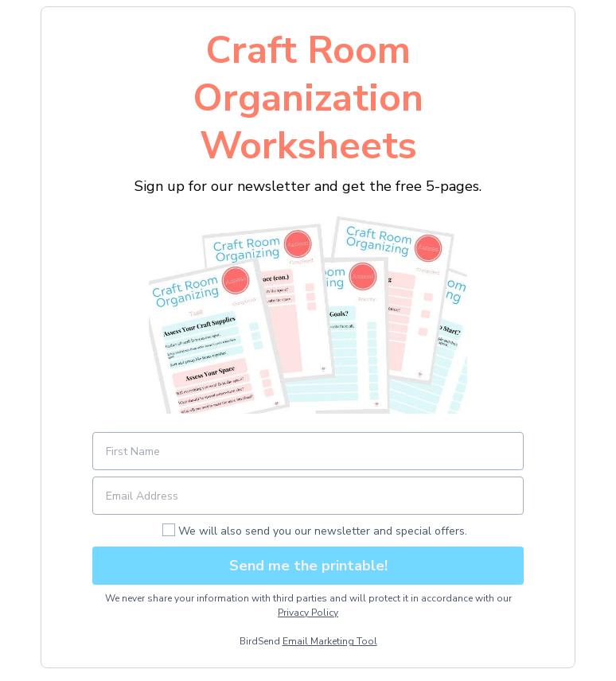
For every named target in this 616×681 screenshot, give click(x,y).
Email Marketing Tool (330, 641)
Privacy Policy (308, 613)
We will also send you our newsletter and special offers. (323, 531)
